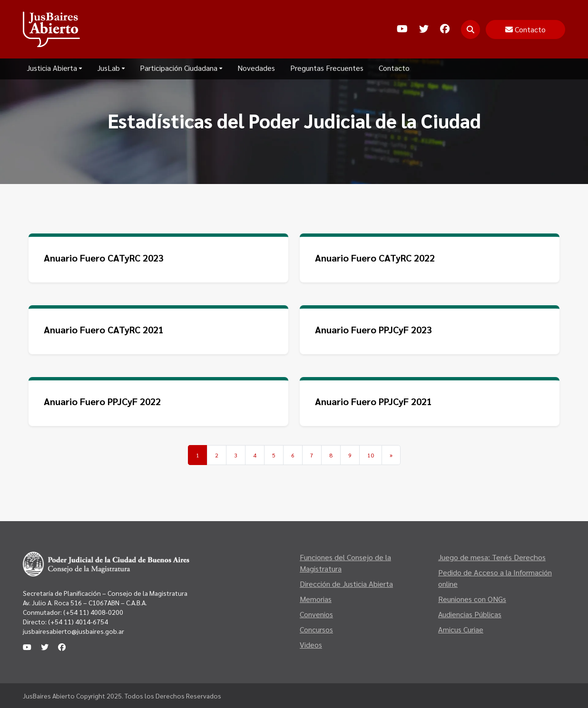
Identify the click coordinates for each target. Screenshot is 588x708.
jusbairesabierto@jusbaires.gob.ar (73, 631)
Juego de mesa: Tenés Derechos (492, 557)
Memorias (316, 599)
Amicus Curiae (461, 629)
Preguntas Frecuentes (327, 68)
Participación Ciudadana (181, 68)
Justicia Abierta (54, 68)
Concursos (316, 629)
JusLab (111, 68)
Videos (311, 645)
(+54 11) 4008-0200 (93, 612)
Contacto (394, 68)
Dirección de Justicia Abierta (346, 584)
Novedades (256, 68)
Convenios (316, 614)
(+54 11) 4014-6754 (78, 621)
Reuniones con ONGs (472, 599)
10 (371, 455)
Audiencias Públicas (470, 614)
